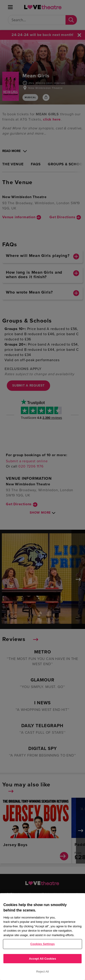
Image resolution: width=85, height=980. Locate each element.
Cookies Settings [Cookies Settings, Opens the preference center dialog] (43, 944)
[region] (42, 937)
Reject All (43, 972)
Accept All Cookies (43, 959)
